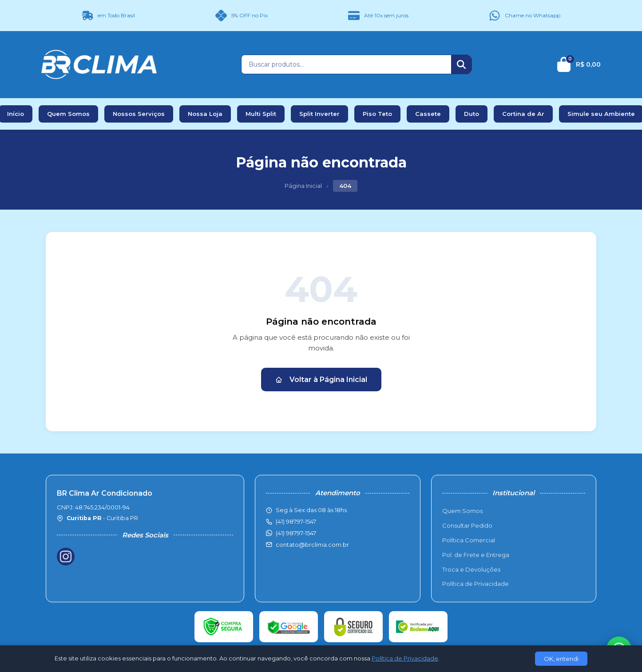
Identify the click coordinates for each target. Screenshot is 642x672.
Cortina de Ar (523, 114)
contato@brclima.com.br (312, 545)
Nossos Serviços (139, 114)
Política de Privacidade (476, 584)
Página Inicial (303, 186)
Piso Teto (377, 114)
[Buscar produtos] (346, 64)
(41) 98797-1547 (296, 533)
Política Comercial (469, 540)
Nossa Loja (205, 114)
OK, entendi (561, 659)
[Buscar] (461, 64)
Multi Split (261, 114)
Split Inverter (319, 114)
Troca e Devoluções (471, 569)
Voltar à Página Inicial (321, 380)
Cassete (428, 114)
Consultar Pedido (467, 525)
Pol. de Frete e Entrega (476, 555)
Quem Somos (68, 114)
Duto (472, 114)
